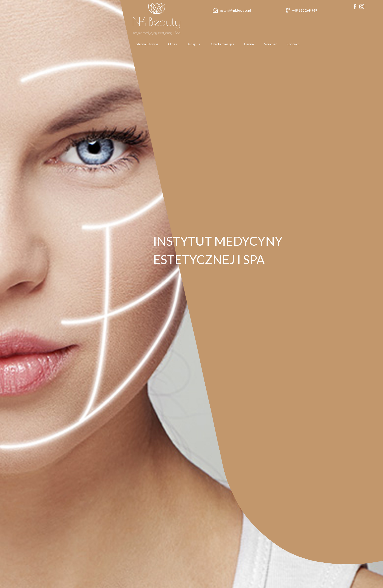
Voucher (270, 44)
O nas (173, 44)
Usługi (194, 44)
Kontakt (293, 44)
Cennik (249, 44)
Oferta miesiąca (223, 44)
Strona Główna (147, 44)
